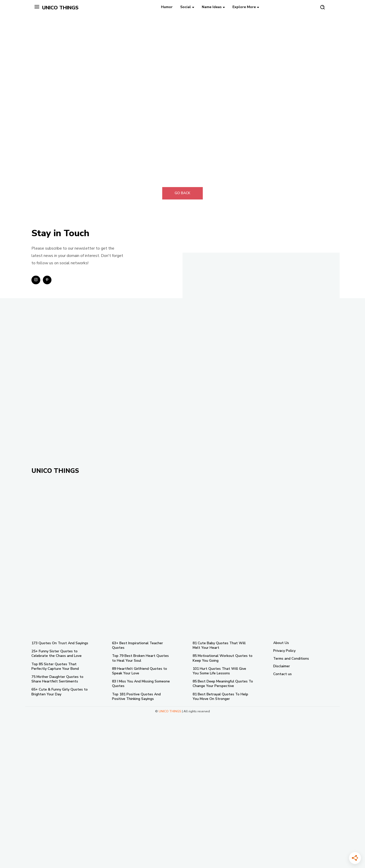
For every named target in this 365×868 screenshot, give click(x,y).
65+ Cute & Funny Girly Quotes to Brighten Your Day (60, 692)
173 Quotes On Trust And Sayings (60, 643)
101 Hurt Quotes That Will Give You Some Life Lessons (219, 671)
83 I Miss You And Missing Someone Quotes (141, 684)
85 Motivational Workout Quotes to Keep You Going (223, 658)
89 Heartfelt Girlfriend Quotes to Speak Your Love (140, 671)
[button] (322, 7)
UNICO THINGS (170, 711)
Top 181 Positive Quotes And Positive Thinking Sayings (136, 697)
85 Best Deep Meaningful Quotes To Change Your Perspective (223, 684)
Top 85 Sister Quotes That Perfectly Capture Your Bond (55, 666)
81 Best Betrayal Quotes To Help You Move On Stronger (220, 697)
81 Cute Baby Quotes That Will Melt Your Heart (219, 645)
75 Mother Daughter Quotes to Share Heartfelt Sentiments (57, 679)
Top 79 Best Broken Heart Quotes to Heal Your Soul (140, 658)
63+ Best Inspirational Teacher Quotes (138, 645)
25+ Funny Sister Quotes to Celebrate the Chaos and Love (57, 653)
